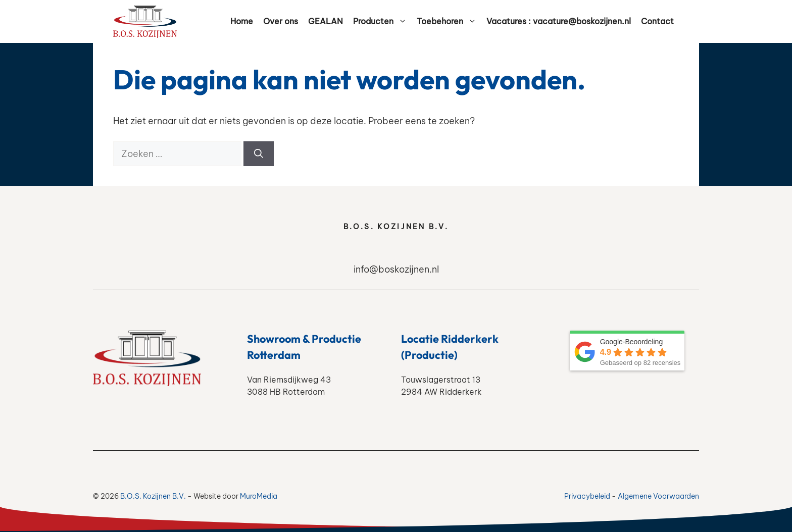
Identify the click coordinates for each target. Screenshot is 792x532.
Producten (382, 21)
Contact (657, 21)
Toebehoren (449, 21)
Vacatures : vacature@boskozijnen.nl (559, 21)
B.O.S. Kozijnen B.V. (153, 496)
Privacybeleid (587, 496)
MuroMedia (259, 496)
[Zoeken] (259, 154)
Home (242, 21)
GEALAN (326, 21)
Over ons (281, 21)
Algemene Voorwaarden (658, 496)
